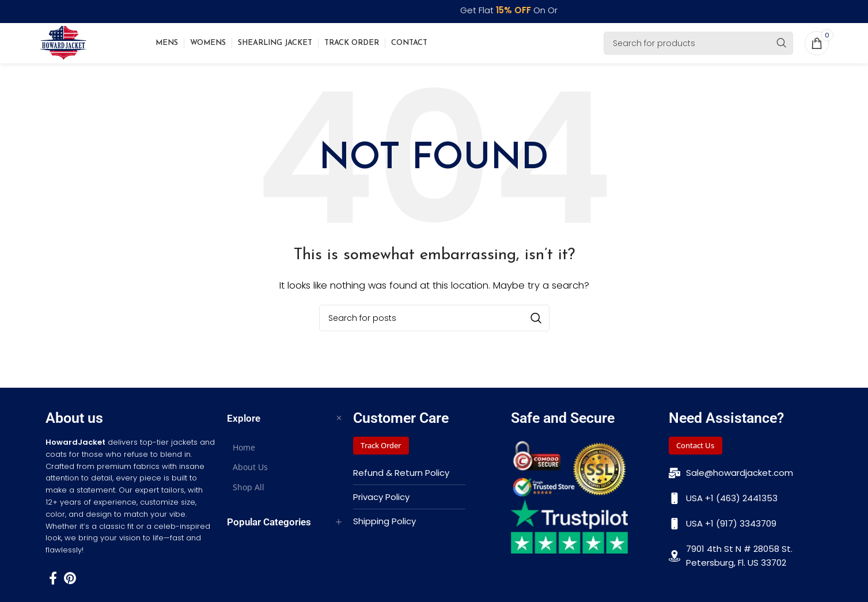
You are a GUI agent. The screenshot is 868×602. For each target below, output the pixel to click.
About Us (250, 474)
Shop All (249, 494)
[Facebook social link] (53, 585)
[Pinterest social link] (70, 585)
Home (244, 455)
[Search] (698, 47)
